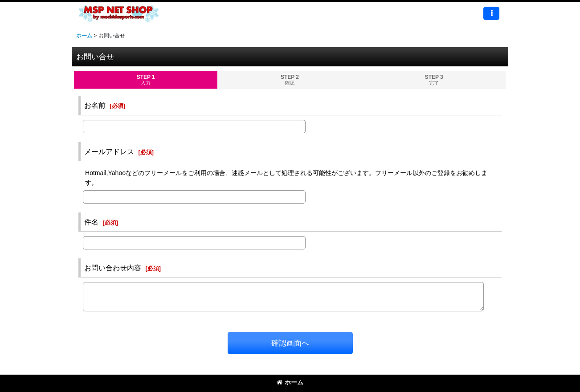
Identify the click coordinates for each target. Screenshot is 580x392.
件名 (91, 222)
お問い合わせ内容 (113, 268)
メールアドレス (109, 151)
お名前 (95, 105)
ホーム (290, 382)
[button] (491, 13)
